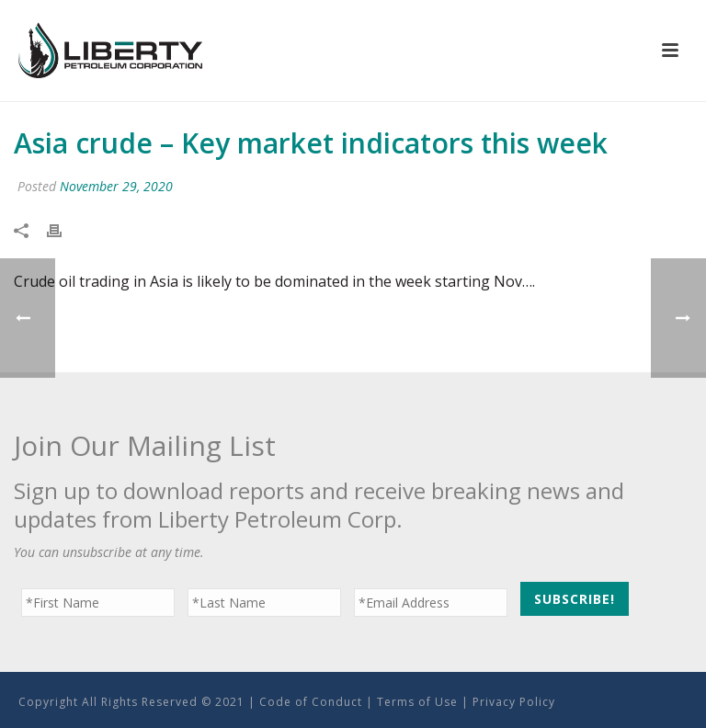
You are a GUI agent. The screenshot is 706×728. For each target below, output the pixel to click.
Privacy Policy (514, 702)
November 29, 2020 (116, 186)
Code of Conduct (311, 702)
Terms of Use (417, 702)
